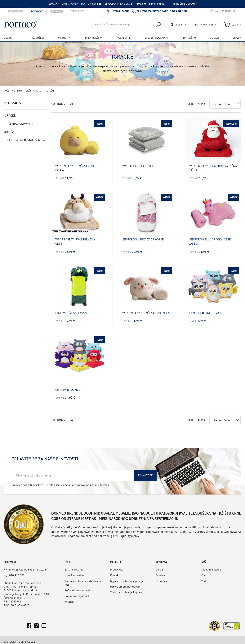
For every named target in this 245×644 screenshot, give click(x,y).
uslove (39, 482)
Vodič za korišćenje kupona (126, 589)
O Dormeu (162, 578)
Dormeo (10, 559)
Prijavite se (145, 472)
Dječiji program (34, 91)
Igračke (10, 115)
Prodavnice (117, 566)
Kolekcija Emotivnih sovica (24, 140)
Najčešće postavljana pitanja (127, 578)
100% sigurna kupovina (79, 587)
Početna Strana (13, 91)
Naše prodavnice (226, 11)
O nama (160, 572)
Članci (205, 572)
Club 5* (160, 566)
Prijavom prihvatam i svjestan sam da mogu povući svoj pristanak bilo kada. (61, 482)
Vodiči (205, 578)
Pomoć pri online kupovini (126, 584)
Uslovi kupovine (74, 572)
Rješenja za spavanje (19, 124)
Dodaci (214, 38)
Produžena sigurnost (77, 593)
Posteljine (124, 38)
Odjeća (9, 132)
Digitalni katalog (211, 566)
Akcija (237, 38)
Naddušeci (37, 38)
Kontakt (115, 572)
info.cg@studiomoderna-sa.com (28, 566)
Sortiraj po (196, 101)
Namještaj (189, 38)
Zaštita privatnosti (76, 566)
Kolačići (69, 599)
